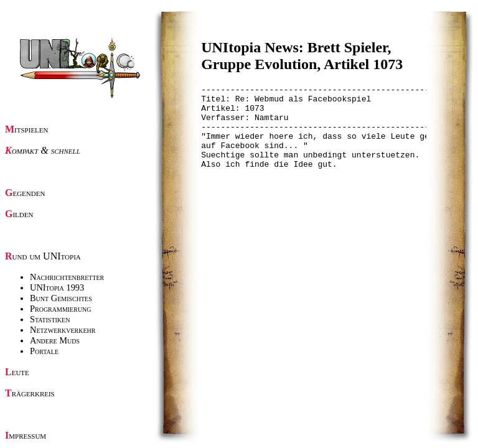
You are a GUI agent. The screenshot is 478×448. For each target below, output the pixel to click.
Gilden (19, 214)
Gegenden (25, 193)
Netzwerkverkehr (63, 330)
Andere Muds (55, 340)
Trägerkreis (30, 393)
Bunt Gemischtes (61, 298)
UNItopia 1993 (57, 287)
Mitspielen (27, 129)
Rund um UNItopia (43, 256)
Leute (17, 372)
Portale (44, 351)
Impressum (26, 435)
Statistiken (50, 319)
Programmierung (61, 309)
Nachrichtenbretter (67, 277)
